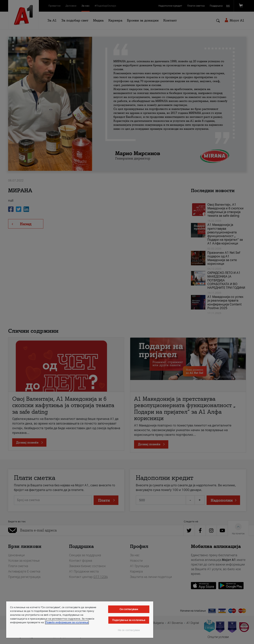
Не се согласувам (129, 630)
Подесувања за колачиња (129, 620)
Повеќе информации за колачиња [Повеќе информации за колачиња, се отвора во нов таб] (67, 622)
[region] (80, 620)
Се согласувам (129, 609)
